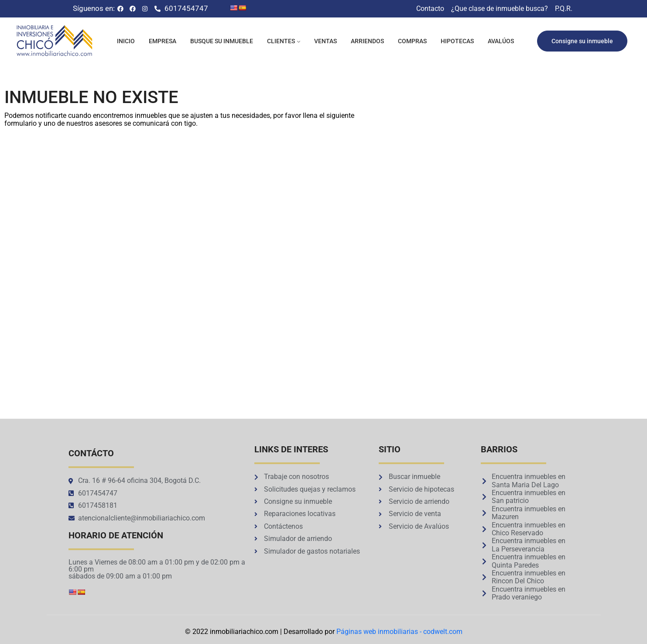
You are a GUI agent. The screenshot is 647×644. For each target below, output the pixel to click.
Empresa (163, 41)
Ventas (325, 41)
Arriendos (367, 41)
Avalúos (501, 41)
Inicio (126, 41)
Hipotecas (457, 41)
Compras (412, 41)
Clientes (281, 41)
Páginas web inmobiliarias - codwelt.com (399, 632)
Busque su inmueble (222, 41)
